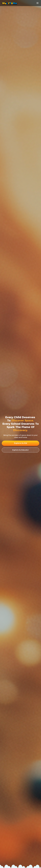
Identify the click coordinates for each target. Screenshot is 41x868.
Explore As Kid (21, 443)
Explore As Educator (21, 450)
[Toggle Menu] (38, 3)
